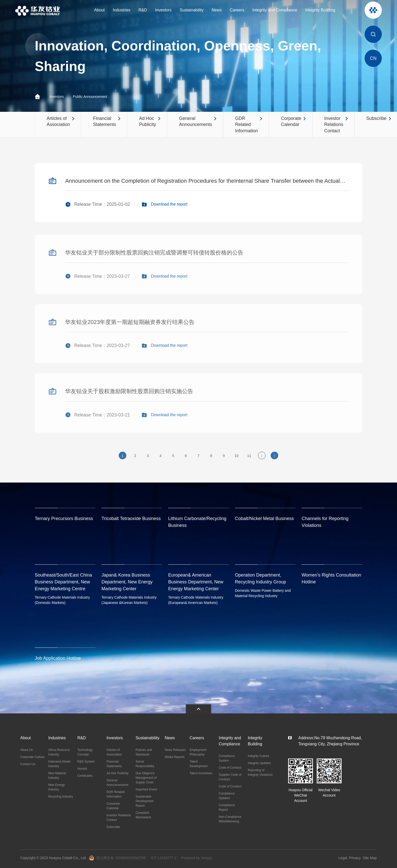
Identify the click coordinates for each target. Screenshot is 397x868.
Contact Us (28, 764)
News (217, 10)
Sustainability (192, 10)
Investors (163, 10)
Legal (343, 858)
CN (373, 58)
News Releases (175, 750)
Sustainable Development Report (144, 801)
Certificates (85, 776)
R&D (143, 10)
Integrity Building (320, 10)
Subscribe (113, 827)
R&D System (86, 762)
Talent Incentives (201, 773)
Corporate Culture (32, 757)
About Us (26, 750)
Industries (121, 10)
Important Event (146, 789)
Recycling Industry (61, 797)
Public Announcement (90, 97)
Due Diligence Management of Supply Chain (146, 778)
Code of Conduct (230, 768)
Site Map (370, 858)
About (100, 10)
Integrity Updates (259, 763)
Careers (237, 10)
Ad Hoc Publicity (117, 773)
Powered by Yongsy (197, 858)
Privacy (355, 858)
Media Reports (174, 757)
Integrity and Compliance (275, 10)
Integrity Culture (259, 756)
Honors (82, 769)
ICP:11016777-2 (164, 858)
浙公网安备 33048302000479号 (121, 858)
